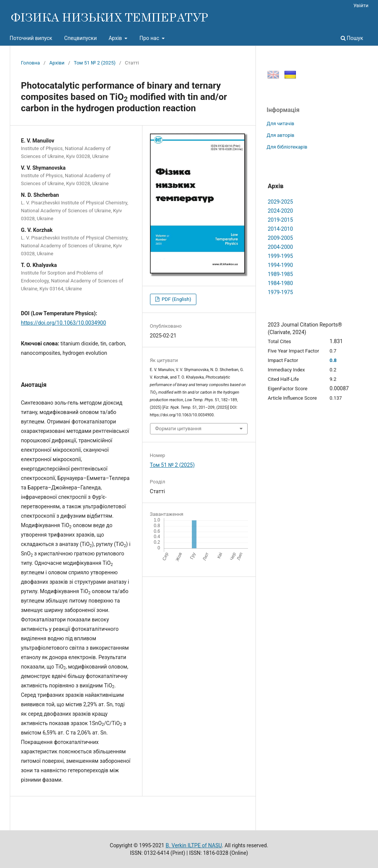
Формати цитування (178, 429)
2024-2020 (281, 211)
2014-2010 (281, 229)
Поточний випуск (31, 38)
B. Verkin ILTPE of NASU (194, 845)
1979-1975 (281, 292)
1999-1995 (281, 256)
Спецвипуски (80, 38)
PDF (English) (176, 299)
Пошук (352, 38)
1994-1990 (281, 265)
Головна (31, 63)
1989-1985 (281, 274)
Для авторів (281, 135)
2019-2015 (281, 220)
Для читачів (281, 123)
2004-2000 (281, 247)
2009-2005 (281, 238)
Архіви (57, 63)
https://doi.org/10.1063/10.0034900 (64, 323)
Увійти (361, 5)
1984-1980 (281, 283)
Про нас (150, 38)
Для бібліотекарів (287, 147)
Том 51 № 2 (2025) (95, 63)
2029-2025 (281, 202)
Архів (116, 38)
